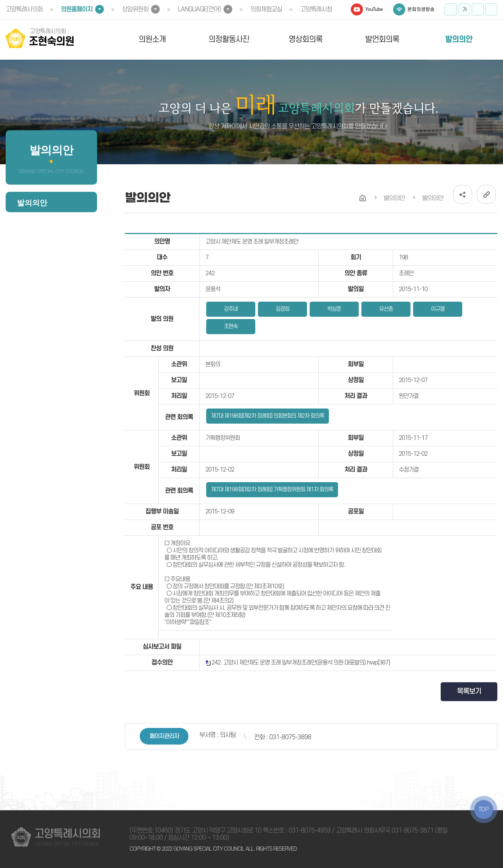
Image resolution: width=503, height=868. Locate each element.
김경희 (282, 309)
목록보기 (469, 691)
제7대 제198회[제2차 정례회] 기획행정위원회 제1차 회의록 (272, 490)
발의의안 (459, 39)
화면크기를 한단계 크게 (451, 9)
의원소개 (152, 39)
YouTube (374, 9)
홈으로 (363, 198)
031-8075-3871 (413, 831)
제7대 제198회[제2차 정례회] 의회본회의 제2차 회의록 (268, 416)
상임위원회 (135, 9)
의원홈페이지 (77, 9)
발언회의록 (382, 39)
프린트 (491, 9)
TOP (484, 809)
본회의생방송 (421, 9)
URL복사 (486, 194)
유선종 (386, 309)
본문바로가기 (0, 0)
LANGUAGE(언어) (199, 9)
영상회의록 (306, 39)
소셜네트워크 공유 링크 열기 (463, 194)
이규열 (438, 309)
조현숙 (231, 326)
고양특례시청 (316, 9)
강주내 (231, 309)
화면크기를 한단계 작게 (478, 9)
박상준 (334, 309)
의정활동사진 (229, 39)
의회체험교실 (266, 9)
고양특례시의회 (24, 9)
